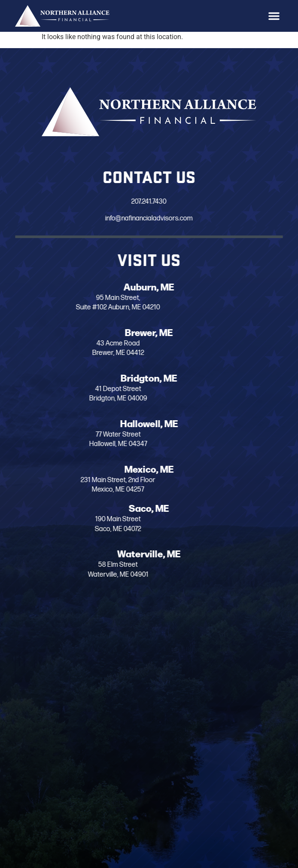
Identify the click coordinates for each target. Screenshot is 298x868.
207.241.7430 (146, 202)
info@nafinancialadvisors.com (146, 219)
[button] (274, 16)
